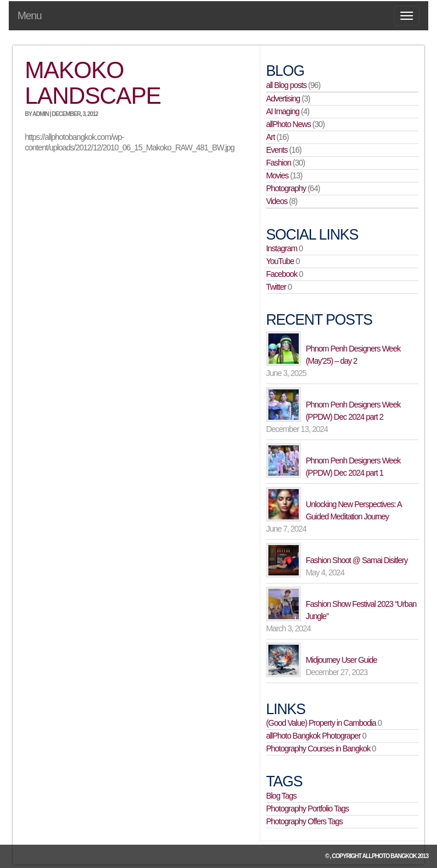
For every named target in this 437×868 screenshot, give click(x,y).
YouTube (280, 261)
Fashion (279, 163)
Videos (277, 201)
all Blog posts (286, 85)
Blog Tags (281, 796)
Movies (277, 175)
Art (270, 137)
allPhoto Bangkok (389, 856)
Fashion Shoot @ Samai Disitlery (357, 560)
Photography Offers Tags (304, 821)
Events (277, 150)
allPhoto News (289, 124)
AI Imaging (283, 111)
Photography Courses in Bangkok (318, 748)
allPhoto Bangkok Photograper (313, 736)
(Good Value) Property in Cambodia (321, 723)
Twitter (276, 287)
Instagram (282, 248)
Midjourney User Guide (341, 660)
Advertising (283, 99)
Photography (286, 188)
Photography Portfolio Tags (307, 809)
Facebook (282, 274)
